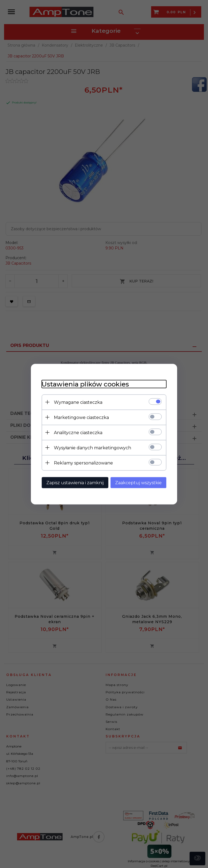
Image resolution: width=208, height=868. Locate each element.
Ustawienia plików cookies (85, 384)
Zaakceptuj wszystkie (138, 482)
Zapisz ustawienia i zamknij (75, 482)
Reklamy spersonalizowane (83, 463)
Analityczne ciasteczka (78, 432)
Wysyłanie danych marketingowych (92, 448)
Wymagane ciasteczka (78, 402)
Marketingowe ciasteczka (81, 417)
